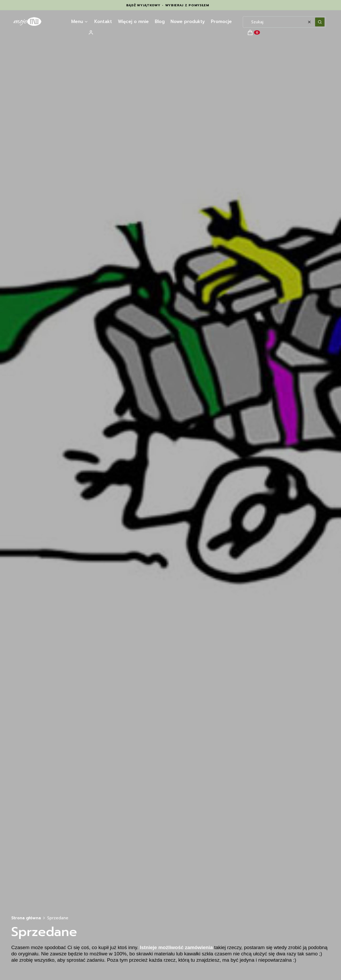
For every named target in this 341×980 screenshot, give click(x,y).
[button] (320, 22)
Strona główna (26, 918)
